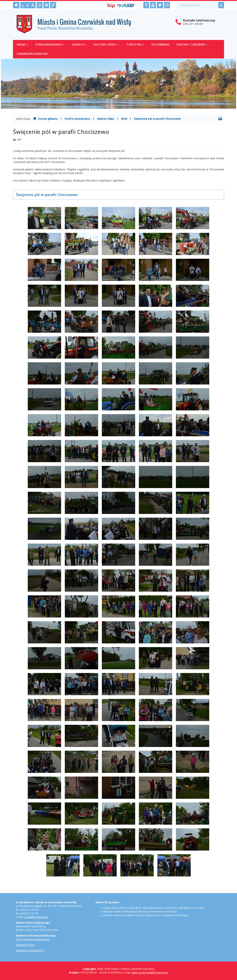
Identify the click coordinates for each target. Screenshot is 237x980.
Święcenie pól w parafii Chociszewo (157, 119)
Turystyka (135, 44)
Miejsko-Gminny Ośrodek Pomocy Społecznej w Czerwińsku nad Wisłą (145, 915)
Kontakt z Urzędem (192, 44)
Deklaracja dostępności (30, 950)
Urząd (22, 44)
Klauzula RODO (25, 945)
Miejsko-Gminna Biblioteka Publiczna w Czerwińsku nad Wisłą (140, 911)
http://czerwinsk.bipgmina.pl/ (33, 939)
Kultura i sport (106, 44)
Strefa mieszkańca (50, 44)
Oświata (79, 44)
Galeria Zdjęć (106, 119)
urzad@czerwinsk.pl (36, 917)
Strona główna (45, 119)
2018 (124, 119)
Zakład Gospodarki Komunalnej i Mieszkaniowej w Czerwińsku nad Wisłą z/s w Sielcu (154, 908)
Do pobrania (160, 44)
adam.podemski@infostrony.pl (150, 973)
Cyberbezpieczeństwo (32, 54)
